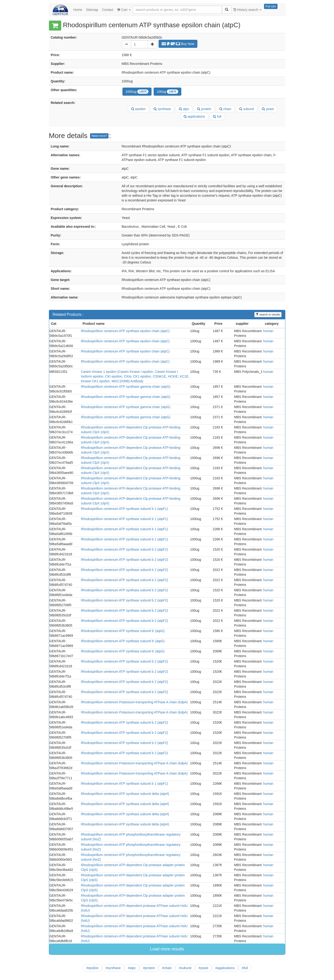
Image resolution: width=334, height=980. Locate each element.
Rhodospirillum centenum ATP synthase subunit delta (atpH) (125, 794)
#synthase (113, 968)
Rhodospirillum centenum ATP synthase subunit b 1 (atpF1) (124, 509)
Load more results (167, 949)
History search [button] (247, 10)
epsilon (138, 109)
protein (204, 109)
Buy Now (178, 44)
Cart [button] (124, 10)
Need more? (99, 136)
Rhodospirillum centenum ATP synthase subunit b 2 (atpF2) (124, 549)
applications (194, 116)
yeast (268, 109)
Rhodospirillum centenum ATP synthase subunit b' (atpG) (123, 631)
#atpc (132, 968)
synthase (162, 109)
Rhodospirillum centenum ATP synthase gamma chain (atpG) (126, 387)
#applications (225, 968)
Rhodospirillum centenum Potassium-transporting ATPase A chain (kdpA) (134, 702)
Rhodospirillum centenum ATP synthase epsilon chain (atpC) (125, 331)
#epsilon (92, 968)
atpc (184, 109)
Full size (271, 6)
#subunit (185, 968)
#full (245, 968)
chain (225, 109)
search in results (268, 315)
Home (78, 10)
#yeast (203, 968)
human (268, 331)
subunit (247, 109)
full (217, 116)
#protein (149, 968)
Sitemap (92, 10)
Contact (108, 10)
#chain (167, 968)
